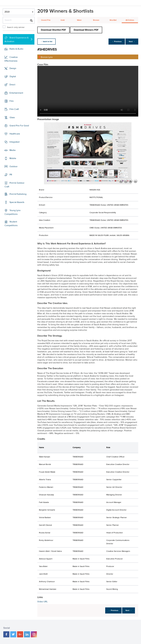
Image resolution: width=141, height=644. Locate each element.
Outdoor (13, 166)
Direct (12, 85)
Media (12, 150)
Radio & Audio (16, 49)
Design (13, 68)
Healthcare (15, 134)
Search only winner (16, 27)
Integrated (14, 142)
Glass (12, 117)
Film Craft (14, 109)
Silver (79, 20)
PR (11, 175)
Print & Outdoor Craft (14, 185)
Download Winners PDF (86, 30)
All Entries (130, 20)
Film (12, 101)
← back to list (46, 41)
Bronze (96, 20)
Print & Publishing (18, 194)
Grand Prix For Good (19, 126)
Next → (132, 41)
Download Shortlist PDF (53, 30)
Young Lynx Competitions (13, 212)
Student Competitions (11, 224)
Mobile (13, 158)
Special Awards (17, 202)
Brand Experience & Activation (17, 40)
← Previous (117, 41)
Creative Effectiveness (11, 59)
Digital (13, 76)
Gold (63, 20)
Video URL (42, 602)
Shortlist (113, 20)
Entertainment (16, 93)
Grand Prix (46, 20)
